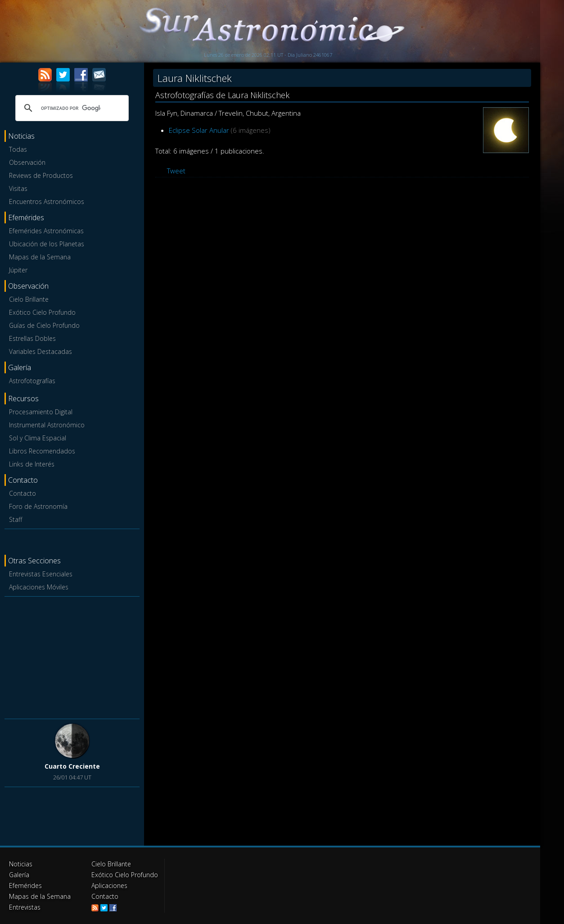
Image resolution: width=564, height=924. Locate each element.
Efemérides (25, 885)
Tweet (176, 171)
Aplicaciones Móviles (39, 587)
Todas (18, 149)
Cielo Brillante (29, 299)
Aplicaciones (109, 885)
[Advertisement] (72, 656)
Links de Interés (32, 464)
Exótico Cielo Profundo (42, 312)
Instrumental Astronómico (47, 425)
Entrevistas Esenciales (41, 574)
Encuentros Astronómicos (47, 202)
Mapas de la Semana (40, 257)
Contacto (23, 493)
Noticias (21, 864)
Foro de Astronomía (38, 506)
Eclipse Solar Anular (199, 130)
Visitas (18, 188)
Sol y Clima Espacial (38, 438)
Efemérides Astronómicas (46, 231)
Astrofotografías (32, 381)
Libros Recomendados (42, 451)
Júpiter (18, 270)
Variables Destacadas (41, 351)
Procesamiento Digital (41, 412)
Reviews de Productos (41, 175)
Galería (19, 875)
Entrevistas (25, 907)
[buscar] (71, 108)
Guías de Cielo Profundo (44, 325)
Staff (16, 519)
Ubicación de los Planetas (47, 244)
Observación (27, 162)
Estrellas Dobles (32, 338)
